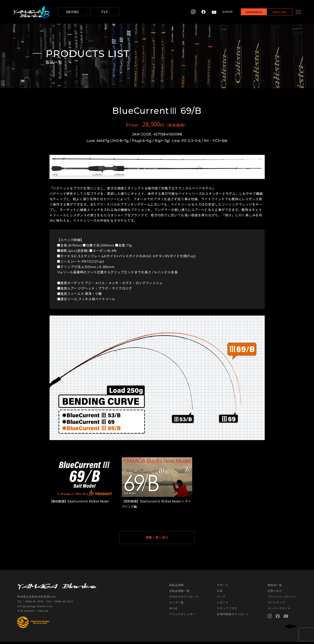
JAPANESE (248, 12)
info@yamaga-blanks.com (36, 608)
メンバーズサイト (279, 610)
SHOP (222, 12)
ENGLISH (274, 12)
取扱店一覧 (275, 587)
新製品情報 (176, 587)
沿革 (220, 593)
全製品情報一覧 (179, 593)
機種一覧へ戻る (167, 538)
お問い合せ (275, 593)
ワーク (221, 599)
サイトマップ (276, 605)
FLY (105, 12)
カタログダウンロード (184, 599)
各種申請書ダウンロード (233, 616)
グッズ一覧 (176, 605)
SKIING (73, 12)
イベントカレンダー (182, 616)
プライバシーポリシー (282, 599)
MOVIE (173, 610)
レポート (223, 605)
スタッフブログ (227, 610)
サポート (223, 587)
